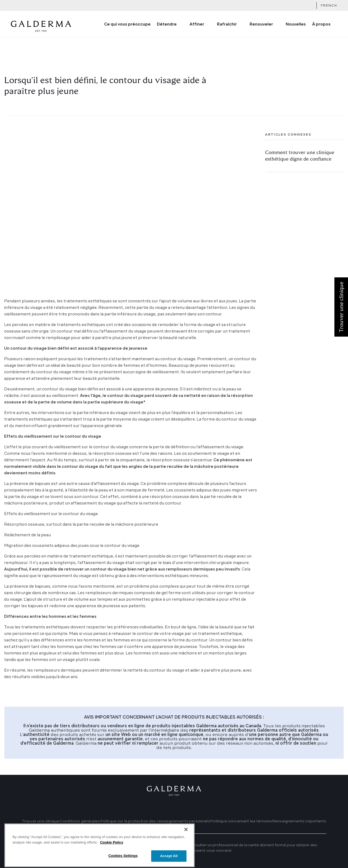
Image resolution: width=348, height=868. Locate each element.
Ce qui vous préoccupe (127, 25)
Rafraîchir (227, 25)
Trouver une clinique (41, 821)
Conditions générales (80, 821)
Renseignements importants (299, 821)
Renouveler (261, 25)
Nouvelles (296, 25)
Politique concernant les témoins (241, 821)
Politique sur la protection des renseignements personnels (155, 821)
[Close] (186, 841)
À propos (321, 25)
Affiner (197, 25)
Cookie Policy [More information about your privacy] (112, 854)
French (329, 6)
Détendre (167, 25)
